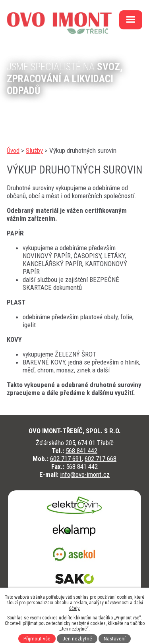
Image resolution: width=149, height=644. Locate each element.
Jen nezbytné (77, 639)
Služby (34, 150)
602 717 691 (66, 459)
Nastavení (115, 639)
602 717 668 (101, 459)
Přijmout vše (37, 639)
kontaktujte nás (37, 111)
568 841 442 (81, 451)
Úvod (13, 150)
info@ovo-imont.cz (85, 474)
